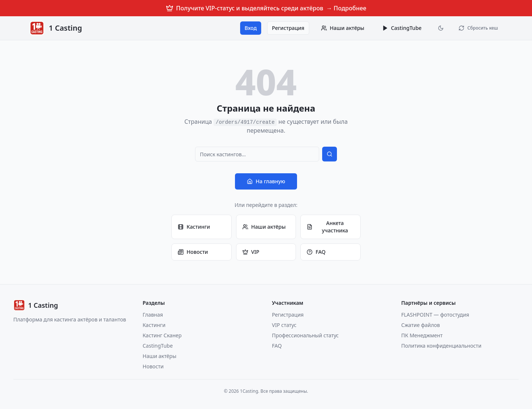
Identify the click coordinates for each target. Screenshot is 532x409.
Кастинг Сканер (162, 335)
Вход (251, 28)
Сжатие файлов (421, 325)
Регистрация (288, 28)
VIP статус (284, 325)
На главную (266, 181)
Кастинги (194, 227)
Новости (193, 252)
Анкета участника (327, 227)
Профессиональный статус (305, 335)
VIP (251, 252)
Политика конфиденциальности (441, 346)
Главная (153, 315)
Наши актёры (264, 227)
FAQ (316, 252)
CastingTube (402, 28)
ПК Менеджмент (422, 335)
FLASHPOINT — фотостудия (435, 315)
